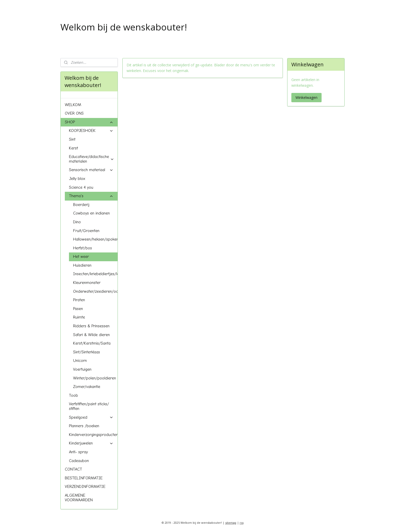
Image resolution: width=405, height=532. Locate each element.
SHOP (89, 122)
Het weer (81, 257)
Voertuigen (82, 369)
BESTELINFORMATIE (84, 478)
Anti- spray (78, 452)
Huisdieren (82, 265)
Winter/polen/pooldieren (95, 378)
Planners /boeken (84, 426)
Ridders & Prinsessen (91, 326)
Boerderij (81, 205)
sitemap (231, 523)
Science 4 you (81, 187)
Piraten (79, 300)
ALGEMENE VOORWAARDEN (79, 498)
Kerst (73, 148)
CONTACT (73, 469)
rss (242, 523)
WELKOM (73, 105)
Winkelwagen (306, 97)
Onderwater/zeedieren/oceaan (95, 291)
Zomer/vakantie (87, 387)
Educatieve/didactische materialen (92, 159)
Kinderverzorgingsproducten (93, 435)
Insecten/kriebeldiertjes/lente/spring (95, 274)
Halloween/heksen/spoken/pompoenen (95, 239)
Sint (72, 139)
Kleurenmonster (87, 283)
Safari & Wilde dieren (91, 335)
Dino (77, 222)
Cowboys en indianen (91, 213)
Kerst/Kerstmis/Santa (92, 343)
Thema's (91, 196)
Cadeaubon (79, 461)
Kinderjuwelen (91, 443)
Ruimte (79, 317)
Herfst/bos (83, 248)
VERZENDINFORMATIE (85, 487)
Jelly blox (77, 179)
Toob (73, 395)
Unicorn (80, 361)
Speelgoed (91, 417)
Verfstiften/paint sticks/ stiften (89, 406)
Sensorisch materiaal (91, 170)
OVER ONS (74, 113)
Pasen (78, 309)
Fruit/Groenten (86, 231)
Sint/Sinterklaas (87, 352)
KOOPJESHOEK (91, 131)
